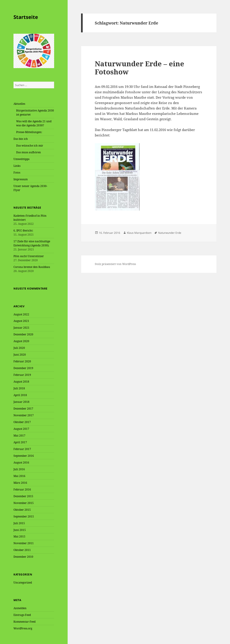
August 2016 (21, 462)
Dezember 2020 (23, 334)
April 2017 (20, 442)
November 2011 (24, 543)
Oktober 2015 (22, 510)
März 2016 (20, 483)
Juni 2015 (20, 530)
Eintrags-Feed (22, 615)
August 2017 (21, 429)
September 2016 (24, 456)
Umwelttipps (21, 159)
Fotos (17, 173)
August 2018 (21, 382)
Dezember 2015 (23, 496)
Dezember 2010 (23, 557)
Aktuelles (19, 104)
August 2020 (21, 341)
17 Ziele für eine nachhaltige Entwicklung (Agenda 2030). (32, 243)
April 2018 (20, 395)
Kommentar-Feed (24, 622)
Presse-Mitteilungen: (29, 132)
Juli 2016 (19, 469)
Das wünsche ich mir (30, 146)
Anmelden (20, 608)
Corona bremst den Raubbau (32, 267)
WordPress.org (23, 628)
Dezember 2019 (23, 368)
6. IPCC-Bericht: (23, 231)
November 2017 (24, 415)
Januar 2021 (21, 328)
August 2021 (21, 321)
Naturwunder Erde (170, 233)
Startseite (26, 17)
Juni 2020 (20, 355)
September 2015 (24, 516)
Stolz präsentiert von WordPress (115, 264)
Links (17, 166)
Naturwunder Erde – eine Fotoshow (139, 68)
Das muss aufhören (29, 152)
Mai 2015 (19, 536)
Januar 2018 (21, 402)
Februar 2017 (22, 449)
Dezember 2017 (23, 409)
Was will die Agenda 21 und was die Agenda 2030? (34, 123)
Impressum (21, 179)
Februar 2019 (22, 375)
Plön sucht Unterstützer (29, 256)
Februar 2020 (22, 361)
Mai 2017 (19, 436)
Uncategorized (23, 583)
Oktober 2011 (22, 550)
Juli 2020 (19, 348)
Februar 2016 (22, 489)
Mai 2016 (19, 476)
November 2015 (24, 503)
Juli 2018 (19, 388)
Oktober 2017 (22, 422)
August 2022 (21, 314)
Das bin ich (21, 139)
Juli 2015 (19, 523)
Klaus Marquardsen (139, 233)
